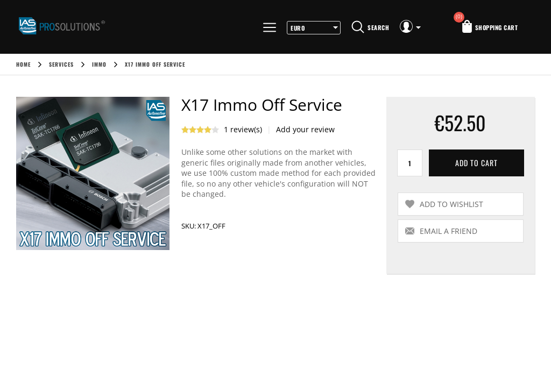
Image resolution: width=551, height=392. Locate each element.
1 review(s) (243, 129)
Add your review (305, 129)
